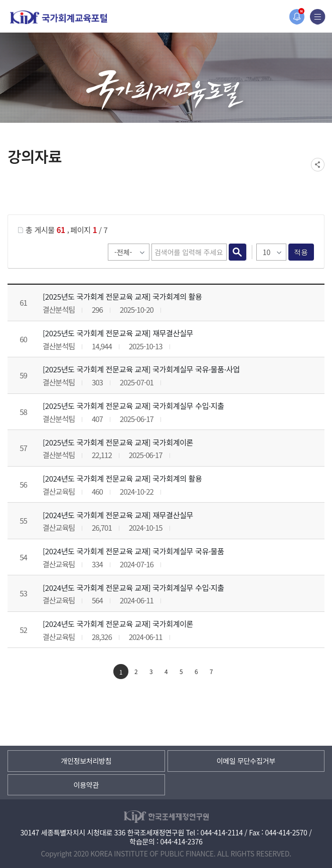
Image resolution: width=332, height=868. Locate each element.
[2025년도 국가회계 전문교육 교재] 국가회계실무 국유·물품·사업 (141, 369)
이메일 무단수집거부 (246, 761)
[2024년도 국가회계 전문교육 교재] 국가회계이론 (118, 624)
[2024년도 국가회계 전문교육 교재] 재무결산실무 (118, 515)
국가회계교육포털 (59, 17)
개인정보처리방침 (86, 761)
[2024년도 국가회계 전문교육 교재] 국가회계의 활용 (122, 478)
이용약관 (86, 785)
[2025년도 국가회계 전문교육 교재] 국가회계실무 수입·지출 (133, 406)
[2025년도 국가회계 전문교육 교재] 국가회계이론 (118, 442)
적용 (301, 252)
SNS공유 (318, 165)
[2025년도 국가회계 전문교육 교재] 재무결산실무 (118, 333)
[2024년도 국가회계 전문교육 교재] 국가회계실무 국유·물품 (133, 551)
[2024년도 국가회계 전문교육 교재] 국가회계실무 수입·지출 (133, 588)
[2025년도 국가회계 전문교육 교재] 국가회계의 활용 (122, 296)
